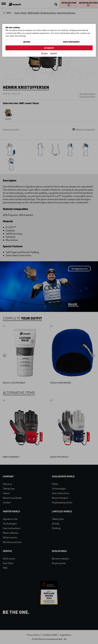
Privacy (44, 53)
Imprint (54, 53)
